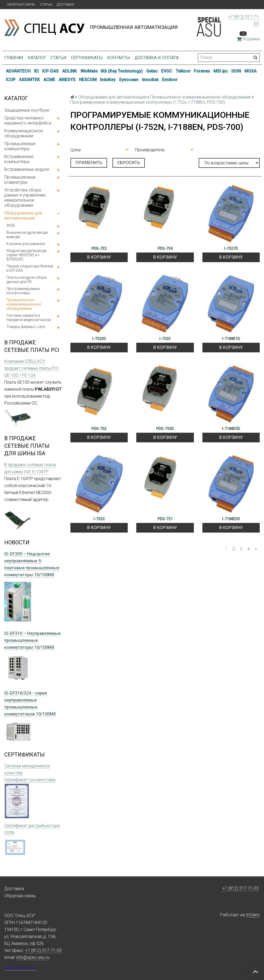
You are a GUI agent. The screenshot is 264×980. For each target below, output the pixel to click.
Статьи (46, 4)
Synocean (129, 80)
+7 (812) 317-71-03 (240, 888)
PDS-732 (99, 248)
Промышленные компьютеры (20, 146)
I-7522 (99, 519)
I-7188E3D (231, 519)
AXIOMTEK (29, 80)
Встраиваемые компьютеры (19, 159)
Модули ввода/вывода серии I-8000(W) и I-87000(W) (27, 255)
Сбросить (129, 163)
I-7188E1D (231, 339)
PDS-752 (99, 429)
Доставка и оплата (156, 58)
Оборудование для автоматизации (23, 216)
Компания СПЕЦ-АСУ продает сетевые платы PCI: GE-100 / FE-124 (32, 368)
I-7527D (231, 248)
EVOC (167, 71)
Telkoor (183, 71)
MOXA (250, 71)
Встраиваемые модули (27, 169)
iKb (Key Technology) (122, 71)
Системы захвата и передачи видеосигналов (29, 318)
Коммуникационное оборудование (24, 133)
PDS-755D (165, 429)
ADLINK (69, 71)
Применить (89, 163)
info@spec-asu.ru (33, 957)
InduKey (108, 80)
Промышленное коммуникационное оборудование (24, 304)
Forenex (202, 71)
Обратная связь (21, 4)
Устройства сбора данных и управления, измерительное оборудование (25, 198)
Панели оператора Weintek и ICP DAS (30, 268)
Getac (152, 71)
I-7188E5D (231, 429)
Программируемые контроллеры (23, 291)
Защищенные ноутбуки (27, 110)
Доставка (65, 4)
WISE (11, 225)
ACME (49, 80)
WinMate (89, 71)
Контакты (119, 58)
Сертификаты (87, 58)
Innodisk (150, 80)
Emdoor (170, 80)
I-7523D (99, 339)
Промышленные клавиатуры (20, 180)
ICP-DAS (50, 71)
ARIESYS (67, 80)
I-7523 (165, 339)
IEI (36, 71)
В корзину (99, 257)
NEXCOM (88, 80)
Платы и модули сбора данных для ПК (26, 280)
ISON (236, 71)
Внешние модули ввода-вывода (27, 235)
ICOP (11, 80)
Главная (14, 58)
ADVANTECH (18, 71)
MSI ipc (221, 71)
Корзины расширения (26, 244)
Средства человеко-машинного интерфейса (28, 120)
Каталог (37, 58)
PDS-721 (165, 519)
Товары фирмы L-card (26, 327)
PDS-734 (165, 248)
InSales (253, 915)
